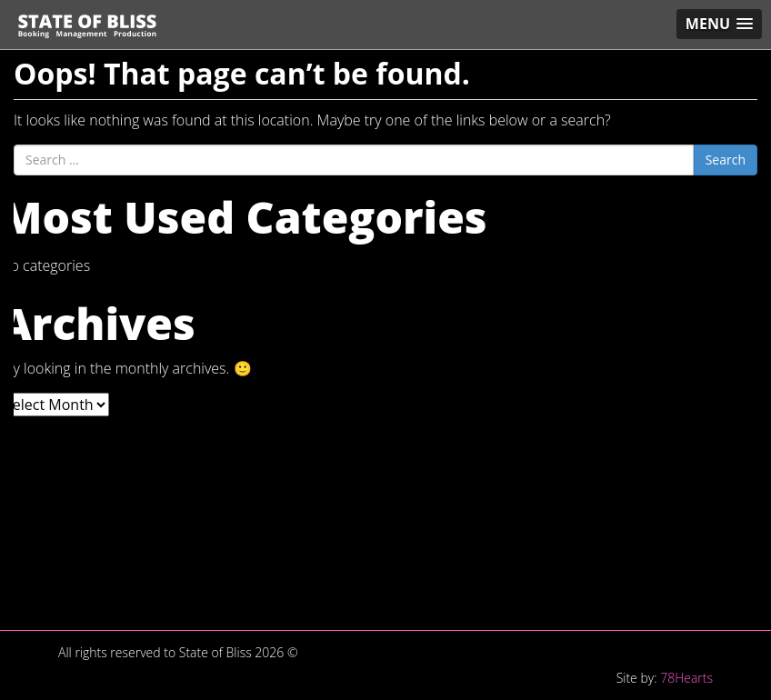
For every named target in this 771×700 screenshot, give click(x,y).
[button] (719, 24)
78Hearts (686, 678)
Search (726, 160)
